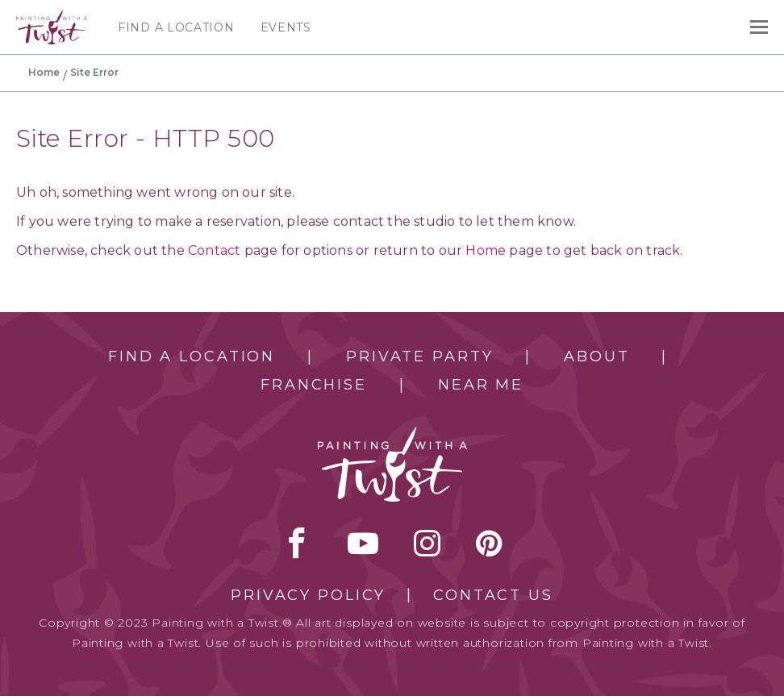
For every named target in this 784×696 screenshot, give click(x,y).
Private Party (419, 356)
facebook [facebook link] (297, 543)
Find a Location (176, 27)
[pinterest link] (489, 543)
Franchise (314, 385)
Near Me (481, 385)
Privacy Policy (308, 595)
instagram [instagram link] (427, 543)
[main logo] (52, 17)
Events (286, 27)
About (596, 356)
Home (44, 72)
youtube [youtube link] (363, 543)
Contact (214, 250)
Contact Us (493, 595)
